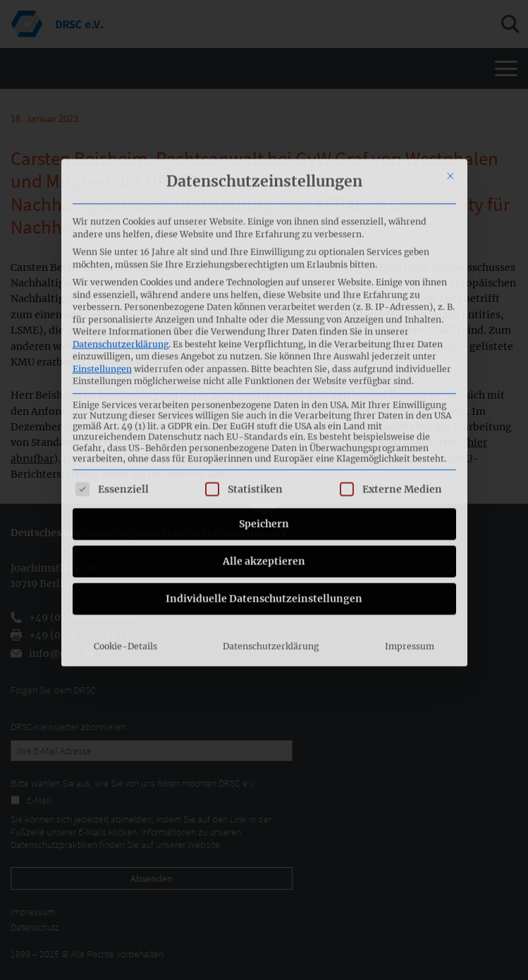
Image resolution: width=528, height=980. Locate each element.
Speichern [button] (264, 400)
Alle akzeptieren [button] (264, 437)
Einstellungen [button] (102, 245)
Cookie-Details (125, 522)
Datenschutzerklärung (121, 220)
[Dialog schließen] (450, 52)
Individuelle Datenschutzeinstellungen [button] (264, 475)
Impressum (410, 522)
